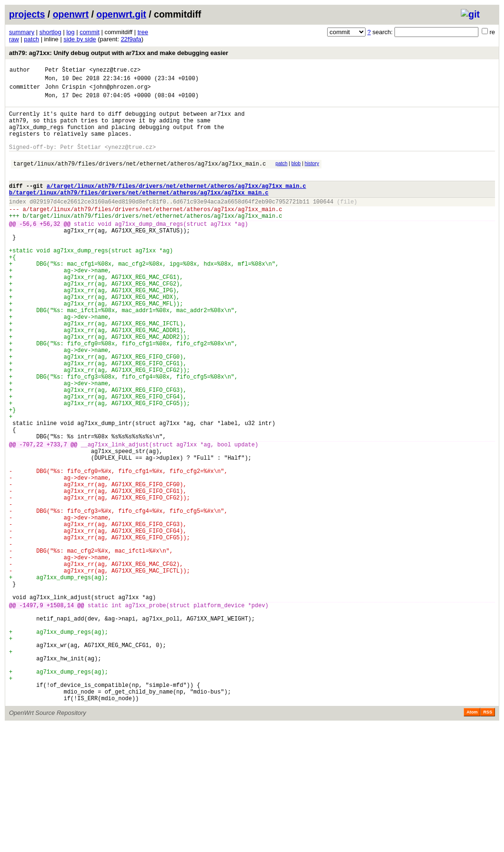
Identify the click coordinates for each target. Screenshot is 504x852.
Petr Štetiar (65, 71)
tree (143, 32)
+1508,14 (60, 712)
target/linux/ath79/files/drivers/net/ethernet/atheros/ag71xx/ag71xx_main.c (140, 179)
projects (27, 14)
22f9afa (131, 39)
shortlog (50, 32)
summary (22, 32)
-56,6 (28, 249)
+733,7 (57, 517)
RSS (488, 839)
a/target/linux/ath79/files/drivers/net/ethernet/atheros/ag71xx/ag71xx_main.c (176, 204)
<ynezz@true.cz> (115, 71)
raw (14, 39)
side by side (80, 39)
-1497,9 (31, 712)
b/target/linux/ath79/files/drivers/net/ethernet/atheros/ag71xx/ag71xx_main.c (139, 212)
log (70, 32)
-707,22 (31, 517)
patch (32, 39)
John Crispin (65, 91)
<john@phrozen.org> (120, 91)
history (312, 178)
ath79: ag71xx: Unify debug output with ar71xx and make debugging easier (119, 53)
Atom (472, 839)
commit (90, 32)
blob (296, 178)
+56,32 (50, 249)
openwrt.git (121, 14)
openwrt (71, 14)
